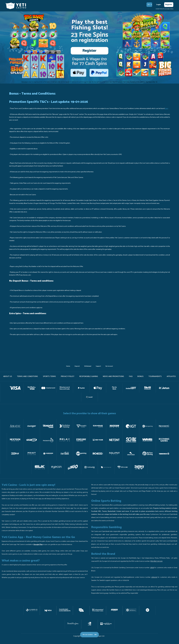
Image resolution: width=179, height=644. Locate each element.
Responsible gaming (89, 376)
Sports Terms (49, 376)
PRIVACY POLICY (68, 376)
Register (169, 5)
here (166, 109)
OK (95, 635)
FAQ (131, 376)
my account (109, 366)
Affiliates (171, 376)
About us (8, 376)
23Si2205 (154, 577)
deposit (77, 366)
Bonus (140, 376)
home (68, 366)
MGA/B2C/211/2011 (156, 561)
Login (159, 5)
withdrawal (88, 366)
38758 (152, 568)
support (98, 366)
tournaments (155, 376)
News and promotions (113, 376)
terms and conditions (27, 376)
